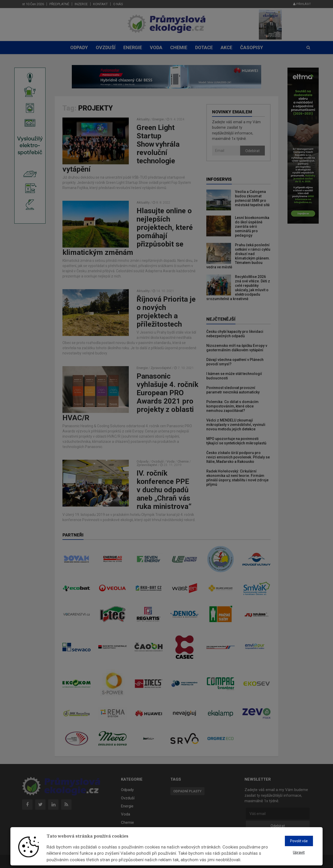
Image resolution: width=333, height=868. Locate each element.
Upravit (299, 852)
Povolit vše (299, 841)
